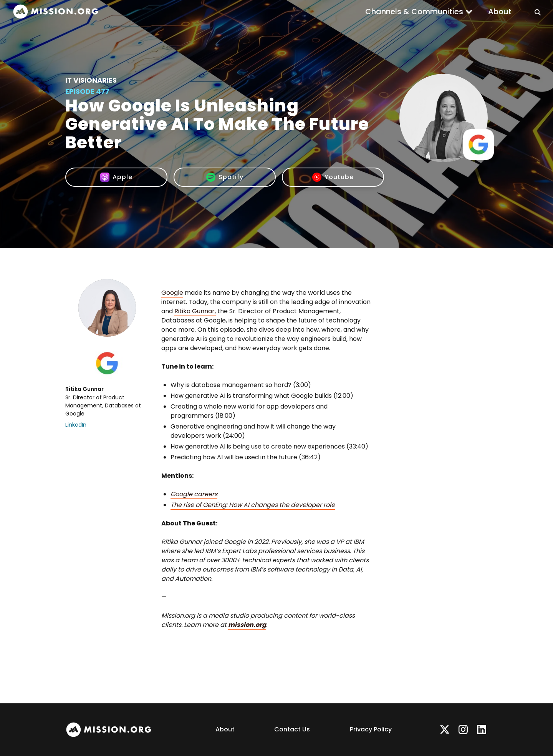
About (500, 12)
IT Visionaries (91, 80)
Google (172, 293)
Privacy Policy (371, 729)
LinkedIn (76, 425)
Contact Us (292, 729)
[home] (56, 12)
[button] (419, 12)
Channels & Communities (414, 12)
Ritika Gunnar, (195, 311)
